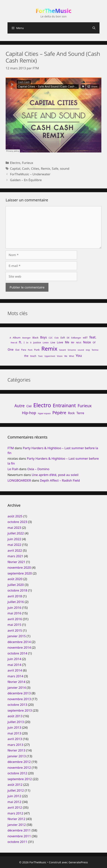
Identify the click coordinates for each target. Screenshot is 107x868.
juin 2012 (14, 796)
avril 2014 (15, 670)
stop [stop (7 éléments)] (88, 350)
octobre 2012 (17, 773)
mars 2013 (15, 745)
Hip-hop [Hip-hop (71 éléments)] (29, 413)
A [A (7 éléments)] (10, 338)
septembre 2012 (20, 779)
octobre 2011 (17, 842)
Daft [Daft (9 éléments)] (63, 338)
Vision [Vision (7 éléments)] (60, 356)
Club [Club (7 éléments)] (57, 338)
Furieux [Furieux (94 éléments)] (85, 406)
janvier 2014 (17, 688)
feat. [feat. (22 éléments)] (93, 337)
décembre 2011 (19, 830)
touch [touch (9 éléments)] (33, 356)
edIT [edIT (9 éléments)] (85, 338)
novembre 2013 (19, 699)
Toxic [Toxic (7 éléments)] (40, 356)
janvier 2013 (17, 756)
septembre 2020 (20, 573)
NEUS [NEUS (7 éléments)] (79, 343)
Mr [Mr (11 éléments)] (73, 342)
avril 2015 (15, 630)
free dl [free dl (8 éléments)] (14, 342)
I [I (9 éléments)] (24, 342)
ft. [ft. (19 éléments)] (20, 342)
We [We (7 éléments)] (66, 356)
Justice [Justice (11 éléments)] (37, 342)
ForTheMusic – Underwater (30, 174)
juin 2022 (14, 539)
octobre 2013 (17, 705)
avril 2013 (15, 739)
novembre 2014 (19, 647)
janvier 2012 (17, 825)
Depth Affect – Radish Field (60, 480)
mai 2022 (14, 545)
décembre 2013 (19, 693)
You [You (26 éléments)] (79, 355)
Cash (26, 168)
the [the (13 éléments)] (26, 356)
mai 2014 (14, 665)
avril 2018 (15, 596)
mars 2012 (15, 813)
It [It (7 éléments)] (31, 343)
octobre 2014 (17, 653)
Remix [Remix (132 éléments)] (49, 349)
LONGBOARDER (19, 480)
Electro (15, 163)
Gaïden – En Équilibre (26, 180)
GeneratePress (78, 862)
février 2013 (16, 750)
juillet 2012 (16, 790)
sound (65, 168)
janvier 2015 (17, 636)
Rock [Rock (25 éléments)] (71, 413)
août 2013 (15, 716)
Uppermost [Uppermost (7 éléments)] (50, 356)
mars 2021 (15, 556)
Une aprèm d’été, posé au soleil (55, 475)
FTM (11, 448)
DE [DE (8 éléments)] (68, 338)
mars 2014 (15, 676)
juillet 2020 (16, 585)
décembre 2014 (19, 642)
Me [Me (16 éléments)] (67, 342)
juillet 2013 (16, 722)
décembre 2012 (19, 762)
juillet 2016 (16, 602)
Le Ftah (13, 469)
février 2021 (16, 562)
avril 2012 (15, 807)
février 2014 (16, 682)
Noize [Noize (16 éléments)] (87, 342)
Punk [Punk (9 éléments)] (37, 350)
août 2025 (15, 516)
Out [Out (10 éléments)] (17, 350)
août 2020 (15, 579)
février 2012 (16, 819)
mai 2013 (14, 733)
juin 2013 (14, 727)
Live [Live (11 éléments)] (53, 342)
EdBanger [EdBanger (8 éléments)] (76, 338)
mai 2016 (14, 613)
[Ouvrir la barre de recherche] (94, 28)
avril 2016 (15, 619)
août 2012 (15, 785)
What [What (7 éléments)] (72, 356)
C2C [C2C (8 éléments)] (51, 338)
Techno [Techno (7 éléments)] (95, 350)
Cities (35, 168)
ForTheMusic (54, 11)
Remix (46, 168)
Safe (55, 168)
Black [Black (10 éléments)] (35, 338)
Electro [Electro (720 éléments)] (42, 405)
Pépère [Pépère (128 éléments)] (59, 413)
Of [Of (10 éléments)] (94, 342)
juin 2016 (14, 608)
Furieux (28, 163)
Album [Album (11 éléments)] (17, 338)
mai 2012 (14, 802)
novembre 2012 (19, 768)
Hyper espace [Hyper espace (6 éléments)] (44, 413)
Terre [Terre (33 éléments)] (80, 413)
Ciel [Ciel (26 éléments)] (29, 406)
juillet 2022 (16, 533)
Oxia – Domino (38, 469)
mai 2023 (14, 528)
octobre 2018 (17, 590)
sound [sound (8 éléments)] (81, 350)
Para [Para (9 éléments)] (24, 350)
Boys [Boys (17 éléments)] (44, 337)
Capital (15, 168)
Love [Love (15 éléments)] (60, 342)
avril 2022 (15, 550)
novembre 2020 (19, 567)
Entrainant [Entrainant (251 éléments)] (64, 405)
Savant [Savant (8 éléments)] (63, 350)
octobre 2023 (17, 522)
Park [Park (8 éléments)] (30, 350)
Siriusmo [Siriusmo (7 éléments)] (72, 350)
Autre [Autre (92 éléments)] (20, 406)
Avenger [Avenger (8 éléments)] (26, 338)
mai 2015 (14, 625)
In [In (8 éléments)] (27, 342)
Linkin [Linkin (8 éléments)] (46, 342)
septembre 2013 (20, 710)
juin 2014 (14, 659)
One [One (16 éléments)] (11, 350)
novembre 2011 (19, 836)
